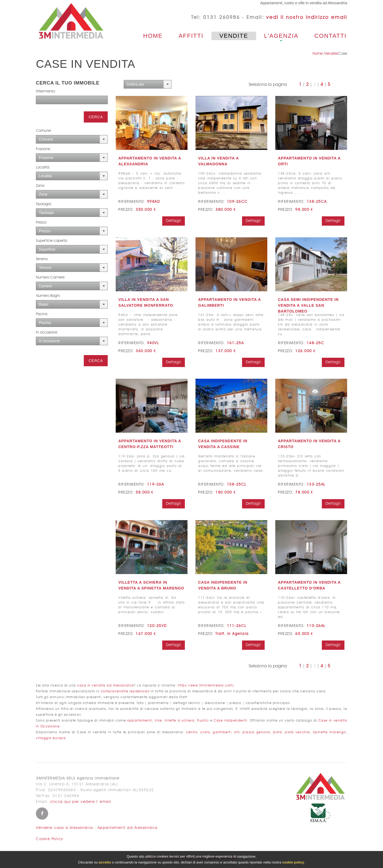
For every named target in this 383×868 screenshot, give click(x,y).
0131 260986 (222, 18)
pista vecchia (297, 732)
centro (192, 732)
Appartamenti (140, 721)
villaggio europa (51, 738)
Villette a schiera (180, 721)
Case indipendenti (230, 721)
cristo (205, 732)
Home (153, 36)
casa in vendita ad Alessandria (105, 686)
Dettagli (174, 221)
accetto (105, 862)
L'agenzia (281, 36)
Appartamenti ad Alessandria (128, 828)
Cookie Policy (49, 839)
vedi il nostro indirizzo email (307, 18)
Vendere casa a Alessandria (64, 828)
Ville (158, 721)
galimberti (222, 732)
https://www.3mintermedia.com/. (207, 686)
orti (237, 732)
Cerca (96, 117)
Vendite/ (332, 54)
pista (278, 732)
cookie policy (293, 862)
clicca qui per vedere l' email (81, 802)
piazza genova (256, 732)
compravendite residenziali (125, 691)
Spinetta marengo (330, 732)
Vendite (234, 36)
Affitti (191, 36)
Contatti (330, 36)
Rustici (203, 721)
